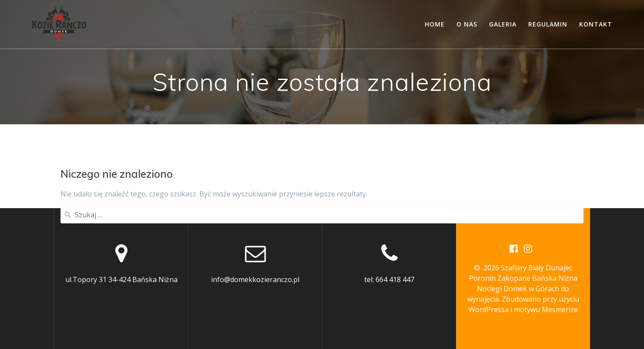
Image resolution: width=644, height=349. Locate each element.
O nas (467, 24)
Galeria (503, 24)
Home (435, 24)
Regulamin (548, 24)
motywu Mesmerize (546, 309)
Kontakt (596, 24)
